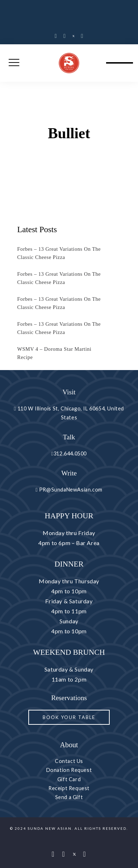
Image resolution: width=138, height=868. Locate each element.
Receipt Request (69, 788)
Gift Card (69, 779)
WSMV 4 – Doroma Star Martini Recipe (54, 353)
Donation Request (69, 770)
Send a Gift (69, 797)
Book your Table (69, 717)
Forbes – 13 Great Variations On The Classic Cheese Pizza (59, 253)
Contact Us (69, 761)
